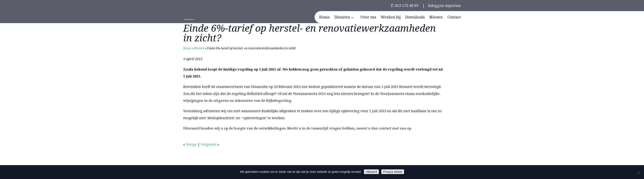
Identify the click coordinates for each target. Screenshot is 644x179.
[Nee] (638, 173)
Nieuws (199, 48)
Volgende (209, 144)
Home (187, 48)
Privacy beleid (393, 172)
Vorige (191, 144)
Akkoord (371, 172)
